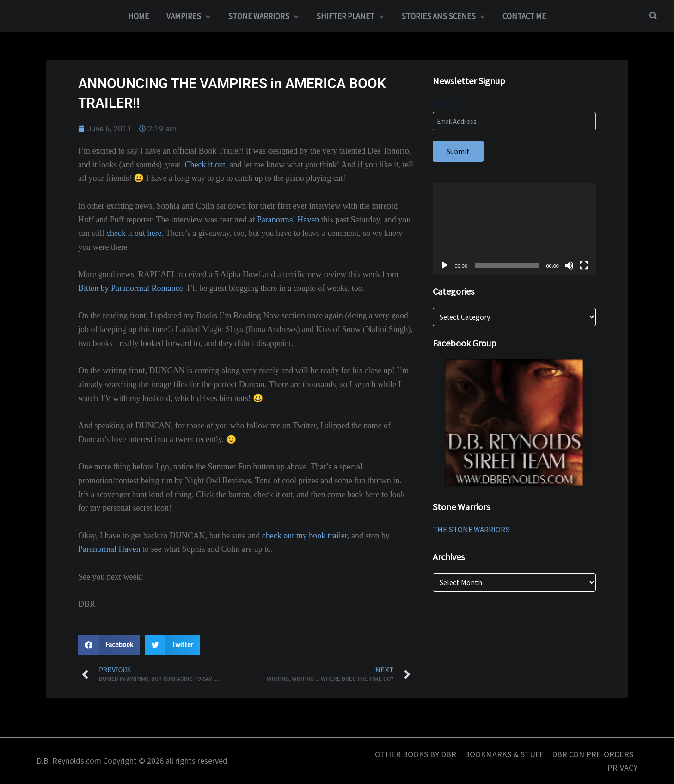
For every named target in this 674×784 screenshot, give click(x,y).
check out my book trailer (305, 536)
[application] (208, 16)
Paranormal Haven (288, 220)
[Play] (445, 265)
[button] (654, 16)
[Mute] (569, 265)
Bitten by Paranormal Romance (130, 288)
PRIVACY (622, 768)
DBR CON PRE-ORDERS (593, 754)
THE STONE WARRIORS (471, 530)
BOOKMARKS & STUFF (504, 754)
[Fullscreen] (584, 265)
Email (442, 104)
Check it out (205, 165)
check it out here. (135, 233)
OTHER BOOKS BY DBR (416, 754)
